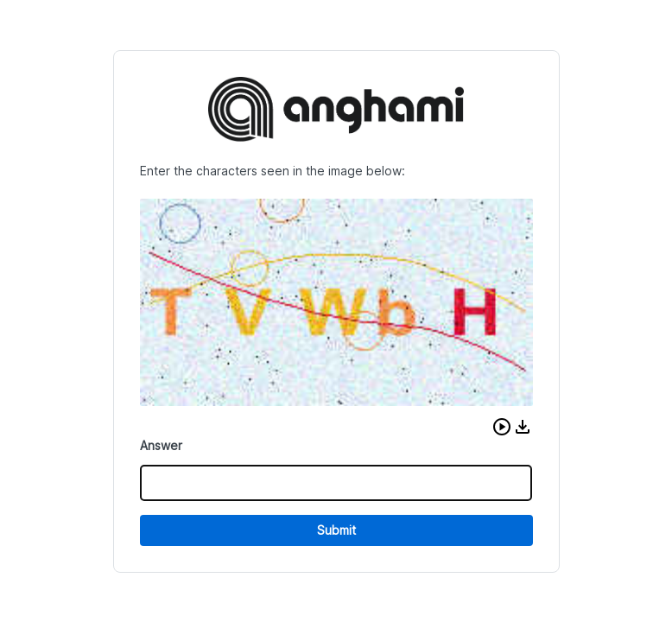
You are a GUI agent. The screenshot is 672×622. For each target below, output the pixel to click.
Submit (336, 530)
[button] (502, 427)
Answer (161, 445)
